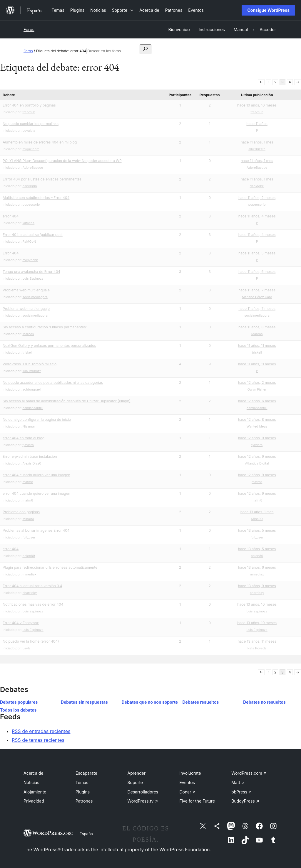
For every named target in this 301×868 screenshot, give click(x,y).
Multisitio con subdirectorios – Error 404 (36, 198)
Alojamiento (35, 792)
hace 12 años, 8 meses (257, 419)
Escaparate (86, 773)
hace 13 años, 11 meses (257, 641)
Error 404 (11, 253)
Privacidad (34, 801)
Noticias (31, 782)
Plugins (83, 792)
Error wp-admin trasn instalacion (30, 456)
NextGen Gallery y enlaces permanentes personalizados (49, 346)
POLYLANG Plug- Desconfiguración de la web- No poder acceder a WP (62, 161)
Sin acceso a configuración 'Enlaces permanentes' (45, 327)
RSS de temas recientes (38, 740)
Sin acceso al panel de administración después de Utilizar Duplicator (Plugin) (67, 401)
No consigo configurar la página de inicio (37, 419)
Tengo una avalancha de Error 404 (31, 272)
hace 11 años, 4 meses (257, 216)
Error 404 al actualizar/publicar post (33, 235)
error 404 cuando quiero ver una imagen (36, 475)
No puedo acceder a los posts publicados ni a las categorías (53, 383)
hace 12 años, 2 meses (257, 383)
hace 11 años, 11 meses (257, 346)
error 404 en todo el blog (24, 438)
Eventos (187, 782)
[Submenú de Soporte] (123, 10)
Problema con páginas (21, 512)
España (86, 834)
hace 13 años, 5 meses (257, 530)
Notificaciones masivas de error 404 (33, 604)
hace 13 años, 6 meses (257, 567)
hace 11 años (257, 124)
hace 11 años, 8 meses (257, 327)
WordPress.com (249, 773)
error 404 (11, 216)
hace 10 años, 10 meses (257, 105)
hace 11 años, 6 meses (257, 272)
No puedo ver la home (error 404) (31, 641)
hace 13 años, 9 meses (257, 586)
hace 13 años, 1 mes (257, 512)
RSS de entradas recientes (41, 731)
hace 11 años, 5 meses (257, 253)
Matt (238, 782)
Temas (82, 782)
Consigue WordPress (268, 10)
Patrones (84, 801)
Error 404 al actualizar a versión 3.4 (32, 586)
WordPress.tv (143, 801)
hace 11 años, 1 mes (257, 142)
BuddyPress (245, 801)
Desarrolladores (143, 792)
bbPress (241, 792)
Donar (187, 792)
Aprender (137, 773)
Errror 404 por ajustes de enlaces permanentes (42, 179)
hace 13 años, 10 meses (257, 604)
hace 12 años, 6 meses (257, 401)
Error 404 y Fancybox (21, 623)
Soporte (135, 782)
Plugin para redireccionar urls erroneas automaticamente (50, 567)
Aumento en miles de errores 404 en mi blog (40, 142)
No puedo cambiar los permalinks (31, 124)
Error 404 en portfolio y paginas (29, 105)
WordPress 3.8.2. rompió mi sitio (30, 364)
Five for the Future (197, 801)
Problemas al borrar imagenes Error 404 (36, 530)
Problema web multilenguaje (26, 290)
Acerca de (34, 773)
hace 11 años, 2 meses (257, 198)
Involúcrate (190, 773)
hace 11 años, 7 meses (257, 290)
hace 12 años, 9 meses (257, 438)
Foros (29, 29)
